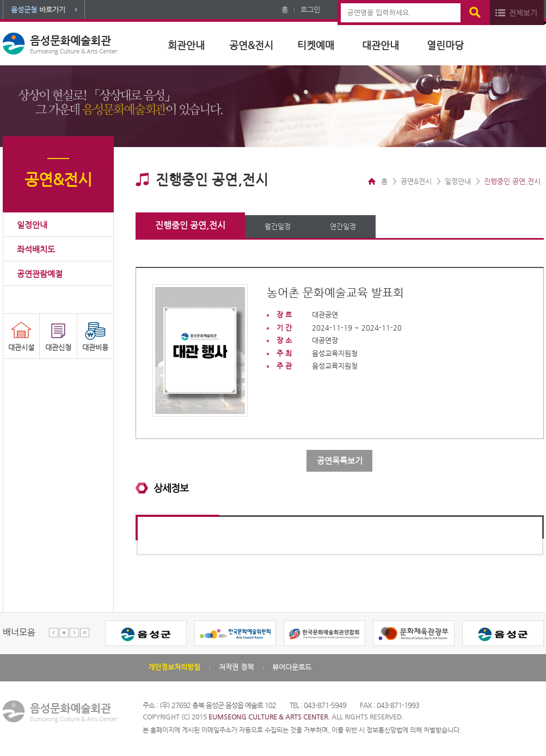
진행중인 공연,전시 (190, 225)
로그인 (310, 10)
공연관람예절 (40, 274)
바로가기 (38, 10)
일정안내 (32, 225)
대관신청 (58, 347)
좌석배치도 (36, 249)
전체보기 (523, 13)
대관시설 (21, 347)
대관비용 (95, 347)
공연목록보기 (340, 461)
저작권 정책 (236, 667)
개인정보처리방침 (174, 667)
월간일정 (278, 226)
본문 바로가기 (0, 0)
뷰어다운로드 (292, 667)
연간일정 (343, 226)
